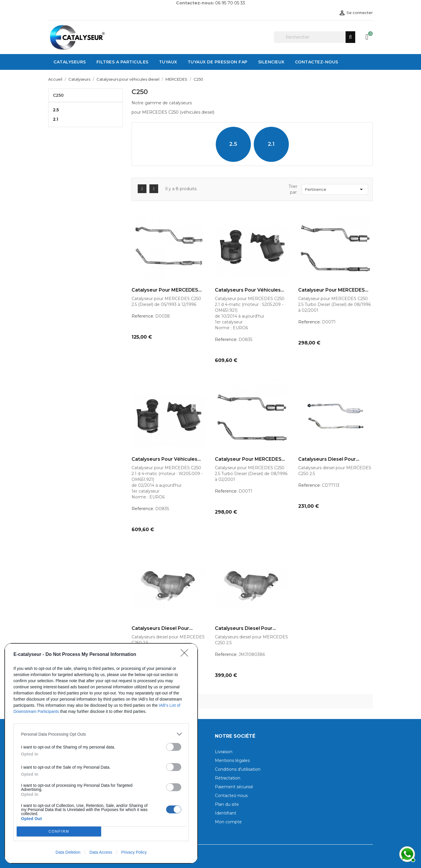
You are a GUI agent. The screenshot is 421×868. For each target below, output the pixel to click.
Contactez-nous (231, 796)
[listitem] (101, 734)
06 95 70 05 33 (230, 3)
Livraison (224, 752)
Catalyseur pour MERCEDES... (167, 290)
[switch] (174, 747)
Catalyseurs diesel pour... (329, 459)
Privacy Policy (134, 852)
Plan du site (227, 804)
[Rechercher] (315, 37)
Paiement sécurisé (234, 787)
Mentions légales (232, 760)
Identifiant (226, 813)
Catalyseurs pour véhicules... (250, 290)
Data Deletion (68, 852)
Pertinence (335, 189)
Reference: (143, 316)
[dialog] (101, 753)
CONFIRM (59, 832)
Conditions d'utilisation (238, 769)
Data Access (101, 852)
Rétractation (228, 778)
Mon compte (228, 822)
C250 (58, 95)
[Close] (186, 655)
